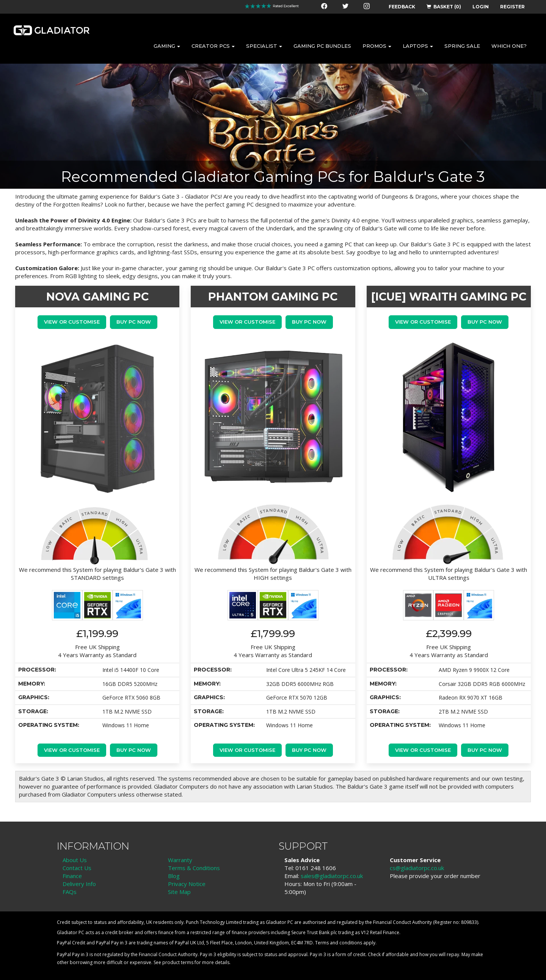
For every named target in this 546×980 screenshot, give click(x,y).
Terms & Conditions (194, 868)
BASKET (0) (444, 7)
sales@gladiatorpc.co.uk (332, 876)
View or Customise (72, 322)
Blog (174, 876)
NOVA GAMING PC (97, 297)
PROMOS (377, 46)
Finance (72, 876)
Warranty (180, 860)
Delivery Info (79, 884)
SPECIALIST (264, 46)
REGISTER (512, 7)
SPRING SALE (462, 46)
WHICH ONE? (509, 46)
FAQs (70, 892)
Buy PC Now (134, 322)
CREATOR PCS (213, 46)
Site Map (179, 892)
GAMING (167, 46)
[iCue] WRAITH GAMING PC (449, 297)
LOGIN (481, 7)
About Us (75, 860)
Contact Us (77, 868)
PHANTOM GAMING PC (273, 297)
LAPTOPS (418, 46)
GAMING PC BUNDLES (322, 46)
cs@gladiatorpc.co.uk (417, 868)
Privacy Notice (187, 884)
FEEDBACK (402, 7)
